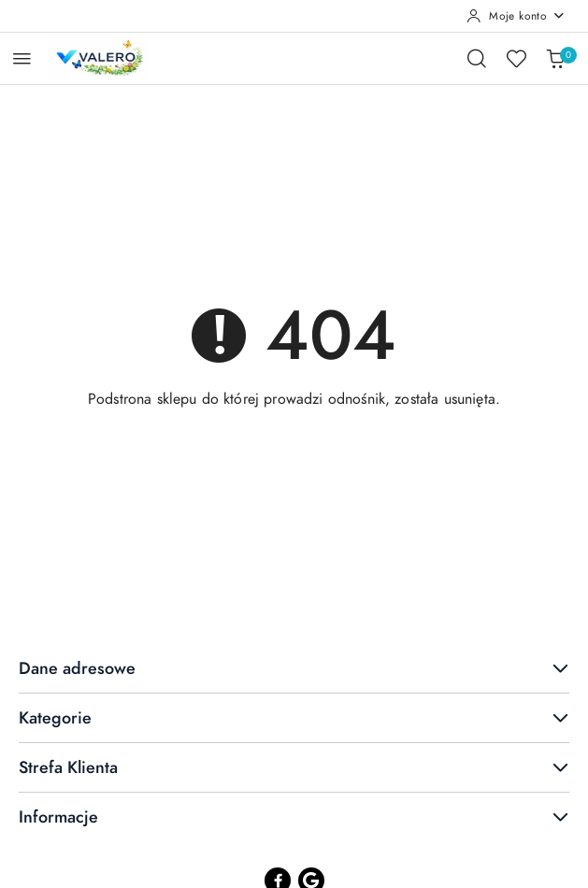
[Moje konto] (516, 16)
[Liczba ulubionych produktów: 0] (516, 58)
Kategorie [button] (294, 717)
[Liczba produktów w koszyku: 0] (555, 58)
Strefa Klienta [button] (294, 767)
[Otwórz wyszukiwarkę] (477, 58)
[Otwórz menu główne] (22, 58)
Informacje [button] (294, 816)
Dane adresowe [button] (294, 668)
